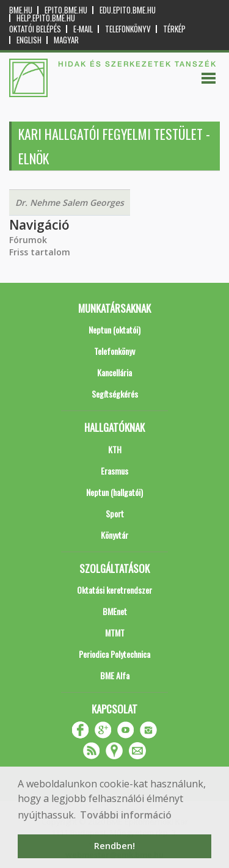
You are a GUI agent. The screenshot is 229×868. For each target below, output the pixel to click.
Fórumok (28, 240)
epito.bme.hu (66, 10)
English (29, 40)
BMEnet (115, 611)
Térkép (174, 29)
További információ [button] (126, 815)
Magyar (66, 40)
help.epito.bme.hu (46, 18)
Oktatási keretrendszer (114, 590)
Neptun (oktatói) (114, 330)
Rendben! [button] (114, 846)
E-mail (83, 29)
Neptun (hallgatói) (114, 492)
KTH (115, 449)
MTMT (115, 633)
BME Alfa (115, 675)
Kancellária (114, 372)
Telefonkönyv (128, 29)
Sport (115, 513)
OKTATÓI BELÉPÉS (35, 29)
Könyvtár (114, 535)
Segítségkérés (115, 394)
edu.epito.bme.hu (128, 10)
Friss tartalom (40, 252)
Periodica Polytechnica (114, 654)
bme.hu (21, 10)
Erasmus (114, 471)
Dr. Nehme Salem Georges (70, 202)
